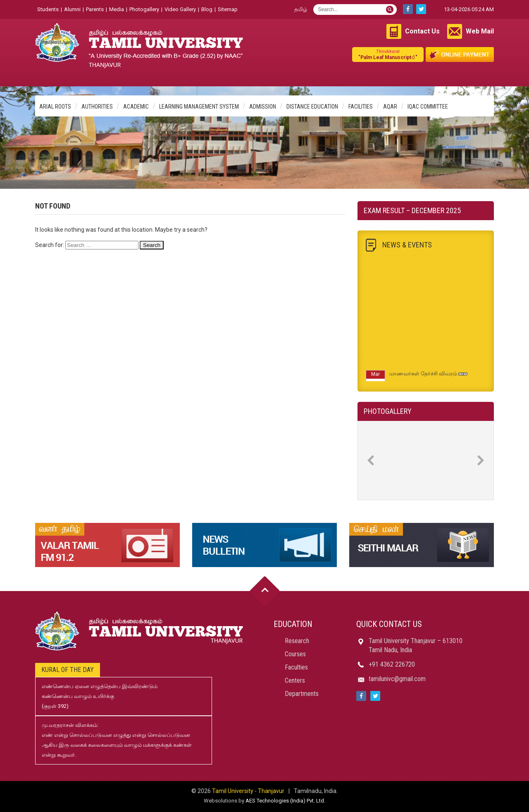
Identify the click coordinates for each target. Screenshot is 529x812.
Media (117, 9)
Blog (207, 9)
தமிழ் (301, 9)
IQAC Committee (428, 107)
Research (297, 641)
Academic (136, 107)
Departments (302, 694)
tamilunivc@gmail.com (397, 679)
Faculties (296, 667)
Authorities (97, 107)
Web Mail (480, 31)
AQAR (390, 107)
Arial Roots (55, 107)
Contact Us (422, 31)
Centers (295, 680)
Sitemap (228, 9)
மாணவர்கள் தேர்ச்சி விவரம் (423, 376)
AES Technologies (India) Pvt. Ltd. (285, 801)
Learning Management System (199, 107)
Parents (95, 9)
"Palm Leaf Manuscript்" (388, 54)
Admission (263, 107)
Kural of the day (68, 670)
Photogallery (144, 9)
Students (48, 9)
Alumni (72, 9)
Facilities (361, 107)
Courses (295, 654)
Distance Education (312, 107)
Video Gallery (180, 9)
